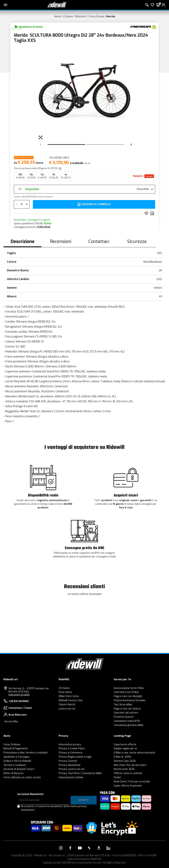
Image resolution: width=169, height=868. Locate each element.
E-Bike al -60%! (122, 757)
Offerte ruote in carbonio (128, 773)
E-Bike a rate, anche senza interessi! (134, 753)
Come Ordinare (12, 745)
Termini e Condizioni (15, 765)
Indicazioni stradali (19, 695)
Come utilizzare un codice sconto (22, 777)
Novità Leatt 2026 (124, 769)
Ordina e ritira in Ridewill (17, 761)
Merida (111, 16)
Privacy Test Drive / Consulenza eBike (80, 773)
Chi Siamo (64, 688)
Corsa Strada (96, 16)
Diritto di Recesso (14, 773)
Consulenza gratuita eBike (129, 725)
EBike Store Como (69, 696)
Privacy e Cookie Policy (72, 749)
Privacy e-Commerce (71, 753)
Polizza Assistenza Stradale (130, 700)
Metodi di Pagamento (16, 749)
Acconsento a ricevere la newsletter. (54, 808)
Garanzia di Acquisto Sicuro (19, 769)
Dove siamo (65, 692)
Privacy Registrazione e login (75, 757)
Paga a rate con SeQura (127, 709)
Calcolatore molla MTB (127, 721)
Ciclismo (68, 16)
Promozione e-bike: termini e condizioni (25, 753)
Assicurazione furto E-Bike (129, 688)
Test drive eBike (123, 705)
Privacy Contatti (68, 761)
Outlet (117, 777)
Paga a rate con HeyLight (128, 696)
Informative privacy (70, 745)
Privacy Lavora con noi (72, 769)
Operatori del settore (126, 713)
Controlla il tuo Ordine (126, 692)
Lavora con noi (67, 709)
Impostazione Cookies (71, 777)
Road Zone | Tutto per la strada (132, 782)
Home (57, 16)
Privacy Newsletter (70, 765)
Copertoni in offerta (125, 745)
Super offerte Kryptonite (128, 786)
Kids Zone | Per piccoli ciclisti (130, 765)
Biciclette (81, 16)
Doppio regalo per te (125, 749)
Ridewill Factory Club (71, 700)
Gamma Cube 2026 (125, 761)
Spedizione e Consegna (16, 757)
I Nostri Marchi (67, 705)
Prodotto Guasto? (124, 717)
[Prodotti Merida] (143, 27)
